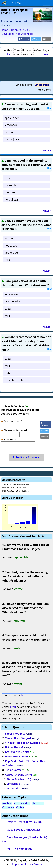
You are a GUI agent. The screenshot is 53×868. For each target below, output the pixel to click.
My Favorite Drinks (17, 752)
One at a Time (24, 85)
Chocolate (8, 807)
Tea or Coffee (13, 770)
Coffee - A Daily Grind (19, 775)
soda (8, 309)
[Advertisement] (27, 69)
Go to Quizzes (24, 830)
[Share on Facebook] (24, 39)
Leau (13, 707)
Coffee (20, 807)
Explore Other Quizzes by (24, 822)
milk (7, 260)
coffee (8, 178)
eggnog (9, 132)
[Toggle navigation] (47, 3)
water (8, 373)
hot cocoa (11, 245)
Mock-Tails (13, 788)
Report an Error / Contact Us (30, 864)
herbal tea (11, 200)
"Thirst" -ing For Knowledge (23, 743)
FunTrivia (20, 849)
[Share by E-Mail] (47, 39)
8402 (46, 54)
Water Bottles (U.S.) (19, 779)
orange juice (13, 301)
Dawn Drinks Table (17, 757)
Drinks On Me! (14, 747)
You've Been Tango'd (18, 738)
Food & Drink (22, 803)
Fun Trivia (12, 3)
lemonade (11, 125)
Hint (49, 108)
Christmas (38, 803)
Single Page (42, 85)
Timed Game (43, 90)
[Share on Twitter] (36, 39)
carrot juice (12, 139)
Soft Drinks (13, 784)
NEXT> (47, 150)
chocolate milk (14, 380)
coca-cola (10, 185)
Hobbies (7, 803)
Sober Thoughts (15, 734)
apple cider (12, 118)
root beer (11, 192)
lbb (8, 54)
